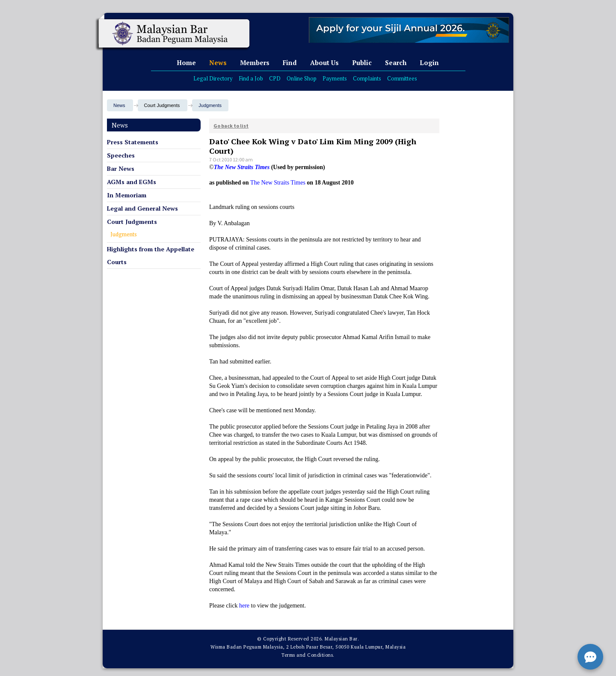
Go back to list (231, 126)
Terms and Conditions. (308, 655)
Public (362, 63)
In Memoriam (127, 195)
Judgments (210, 105)
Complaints (367, 78)
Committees (402, 78)
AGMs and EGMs (132, 182)
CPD (275, 78)
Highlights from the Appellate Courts (151, 255)
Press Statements (133, 142)
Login (429, 63)
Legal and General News (142, 208)
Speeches (121, 155)
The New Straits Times (278, 183)
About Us (324, 63)
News (218, 63)
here (244, 606)
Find (290, 63)
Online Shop (302, 78)
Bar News (121, 168)
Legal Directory (213, 78)
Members (255, 63)
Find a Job (251, 78)
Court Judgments (132, 222)
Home (186, 63)
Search (396, 63)
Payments (335, 78)
